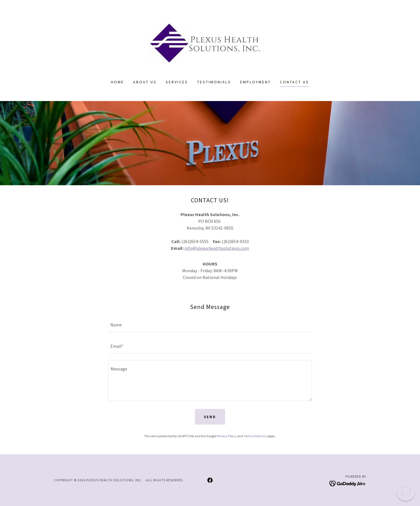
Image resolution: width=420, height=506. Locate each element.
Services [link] (177, 82)
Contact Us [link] (295, 82)
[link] (210, 43)
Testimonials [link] (214, 82)
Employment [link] (255, 82)
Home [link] (117, 82)
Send (210, 417)
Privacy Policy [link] (227, 436)
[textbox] (210, 325)
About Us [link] (145, 82)
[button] (406, 492)
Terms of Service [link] (255, 436)
